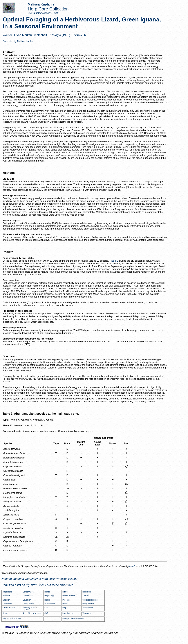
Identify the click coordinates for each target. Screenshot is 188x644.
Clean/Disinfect (9, 608)
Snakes (85, 596)
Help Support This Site (12, 618)
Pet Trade (66, 600)
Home (5, 613)
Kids (46, 608)
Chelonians (7, 604)
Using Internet (88, 604)
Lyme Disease (68, 613)
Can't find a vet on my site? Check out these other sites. (38, 585)
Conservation (28, 592)
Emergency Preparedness (73, 618)
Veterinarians (88, 608)
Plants (65, 604)
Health (47, 592)
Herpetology (49, 596)
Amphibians (7, 592)
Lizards (65, 592)
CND (46, 613)
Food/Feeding (28, 604)
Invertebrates (50, 604)
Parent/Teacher (69, 596)
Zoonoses (86, 613)
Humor (47, 600)
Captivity (6, 600)
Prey (64, 608)
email (132, 566)
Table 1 (114, 261)
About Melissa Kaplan (32, 613)
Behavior (6, 596)
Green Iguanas (29, 608)
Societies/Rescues (90, 600)
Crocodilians (28, 596)
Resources (87, 592)
